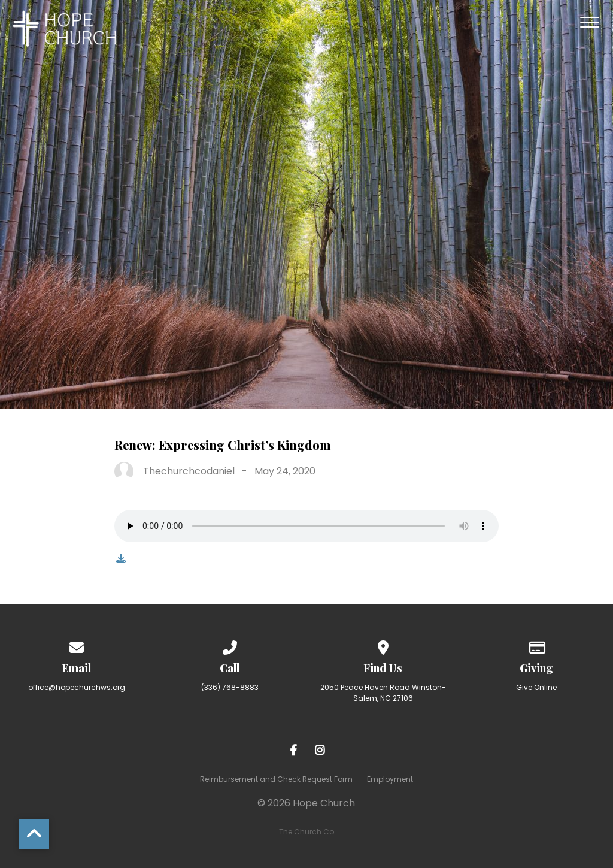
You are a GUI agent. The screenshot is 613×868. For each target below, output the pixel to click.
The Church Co (306, 832)
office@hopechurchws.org (77, 687)
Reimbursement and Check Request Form (276, 779)
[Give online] (536, 645)
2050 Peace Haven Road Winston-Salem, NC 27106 (383, 693)
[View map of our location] (383, 645)
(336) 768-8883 (230, 687)
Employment (390, 779)
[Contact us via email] (77, 645)
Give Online (536, 687)
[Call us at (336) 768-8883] (230, 645)
